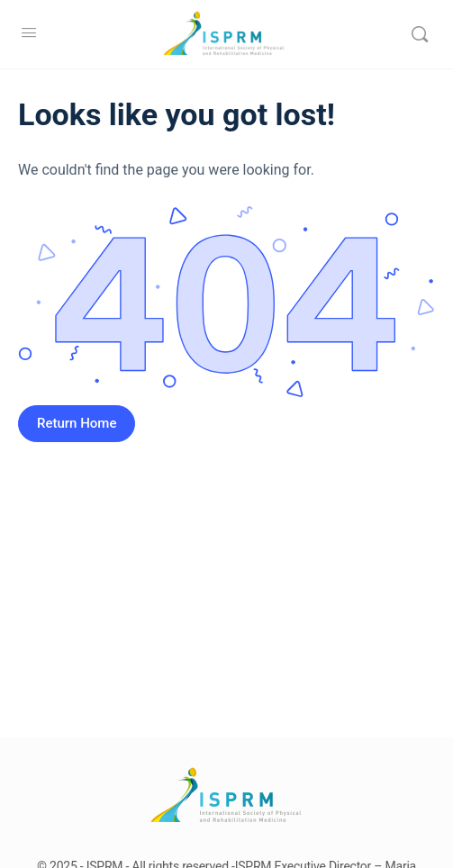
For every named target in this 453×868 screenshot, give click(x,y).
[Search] (420, 34)
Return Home (77, 423)
